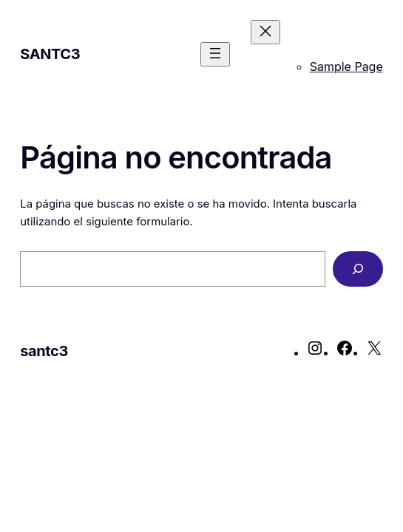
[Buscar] (358, 269)
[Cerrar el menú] (265, 32)
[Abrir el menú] (215, 54)
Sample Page (346, 66)
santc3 (50, 54)
